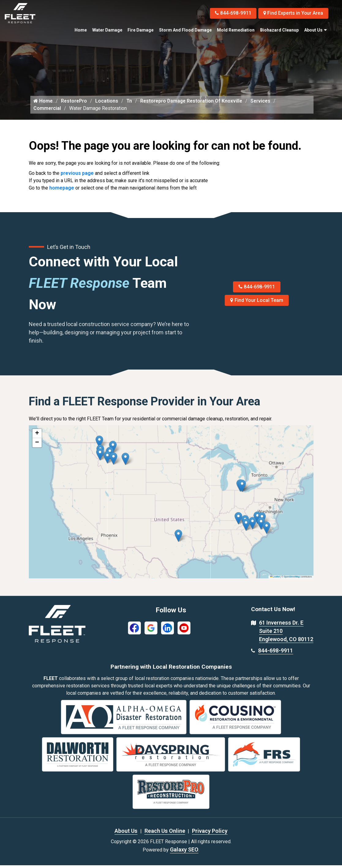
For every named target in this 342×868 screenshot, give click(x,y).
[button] (125, 462)
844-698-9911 (231, 13)
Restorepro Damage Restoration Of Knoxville (193, 104)
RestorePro (75, 104)
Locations (108, 104)
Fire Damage (141, 30)
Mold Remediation (236, 30)
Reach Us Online (165, 834)
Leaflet (275, 580)
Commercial (47, 111)
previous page (77, 176)
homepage (62, 191)
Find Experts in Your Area (293, 13)
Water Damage (107, 30)
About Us (313, 30)
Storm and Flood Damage (185, 30)
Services (263, 104)
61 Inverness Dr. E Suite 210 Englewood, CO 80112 (286, 634)
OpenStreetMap (292, 580)
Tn (130, 104)
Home (81, 30)
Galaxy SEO (184, 852)
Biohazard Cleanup (279, 30)
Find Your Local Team (257, 303)
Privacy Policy (210, 834)
